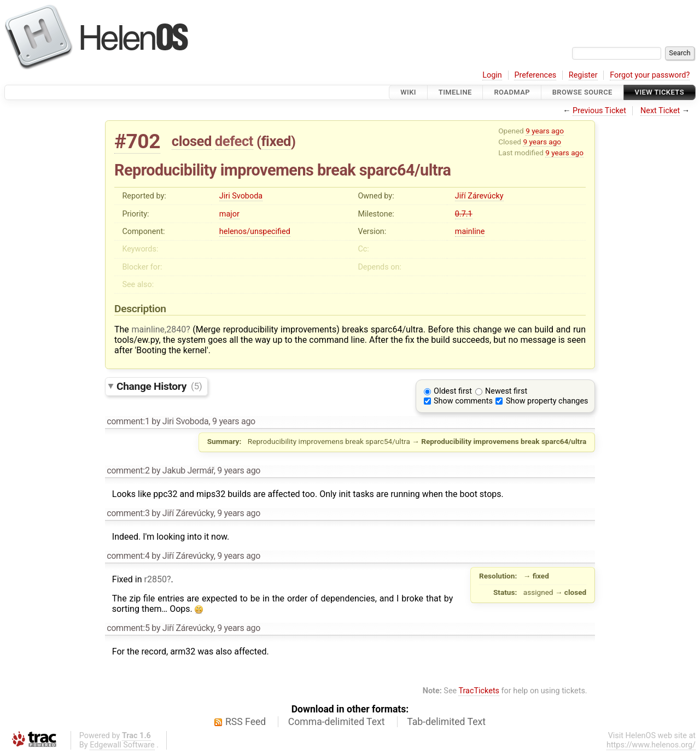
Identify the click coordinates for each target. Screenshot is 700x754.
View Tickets (660, 92)
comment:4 (128, 556)
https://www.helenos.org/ (651, 745)
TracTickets (479, 691)
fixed (276, 141)
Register (583, 75)
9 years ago (545, 131)
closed (192, 141)
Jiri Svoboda (241, 196)
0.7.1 (464, 214)
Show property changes (547, 401)
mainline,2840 (159, 329)
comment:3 (128, 513)
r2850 (155, 579)
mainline (470, 232)
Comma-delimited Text (337, 722)
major (229, 214)
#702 (137, 141)
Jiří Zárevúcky (479, 196)
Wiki (408, 92)
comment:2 (128, 470)
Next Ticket (660, 111)
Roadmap (512, 92)
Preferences (535, 75)
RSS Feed (246, 722)
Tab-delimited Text (446, 722)
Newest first (506, 391)
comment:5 (128, 628)
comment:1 (128, 421)
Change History (159, 386)
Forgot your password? (650, 75)
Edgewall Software (122, 745)
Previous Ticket (599, 111)
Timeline (455, 92)
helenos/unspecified (255, 232)
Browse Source (582, 92)
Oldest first (453, 391)
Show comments (463, 401)
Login (492, 75)
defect (234, 141)
